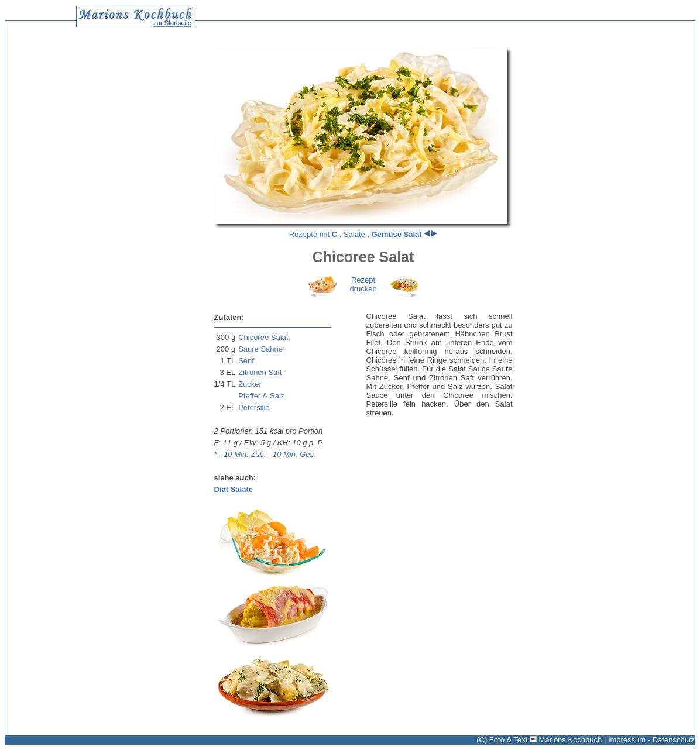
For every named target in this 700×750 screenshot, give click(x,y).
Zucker (250, 384)
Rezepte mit (313, 234)
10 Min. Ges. (294, 454)
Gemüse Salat (397, 234)
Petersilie (254, 407)
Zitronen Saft (260, 372)
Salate (354, 234)
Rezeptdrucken (363, 284)
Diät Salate (234, 489)
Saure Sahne (260, 349)
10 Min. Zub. (245, 454)
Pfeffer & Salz (261, 396)
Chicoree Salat (263, 337)
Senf (246, 361)
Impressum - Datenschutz (651, 740)
